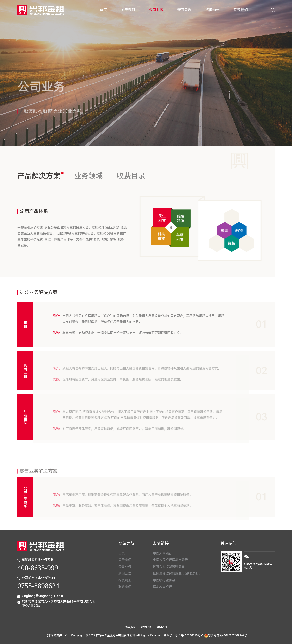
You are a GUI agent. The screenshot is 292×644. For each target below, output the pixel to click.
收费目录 (131, 176)
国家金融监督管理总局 (169, 567)
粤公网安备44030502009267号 (226, 635)
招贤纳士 (212, 10)
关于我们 (128, 10)
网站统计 (162, 627)
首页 (103, 10)
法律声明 (130, 627)
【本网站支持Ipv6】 (58, 635)
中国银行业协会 (164, 580)
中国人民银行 (162, 553)
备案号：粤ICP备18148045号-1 (183, 635)
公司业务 (156, 10)
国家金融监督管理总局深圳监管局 (177, 573)
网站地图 (146, 627)
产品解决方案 (39, 176)
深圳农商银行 (162, 587)
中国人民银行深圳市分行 (170, 560)
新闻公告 (184, 10)
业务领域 (88, 176)
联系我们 (241, 10)
